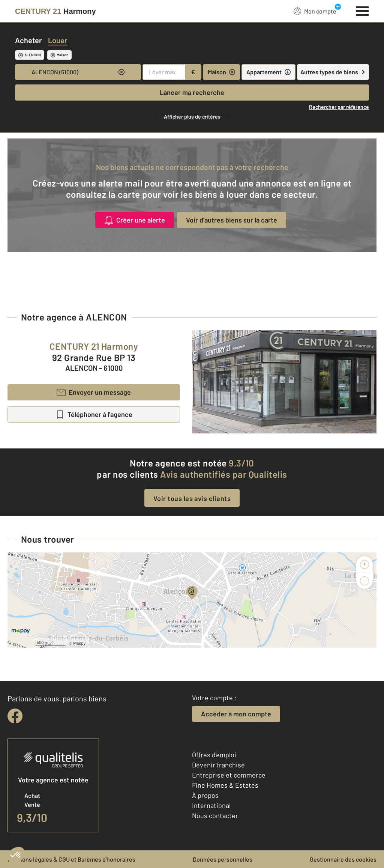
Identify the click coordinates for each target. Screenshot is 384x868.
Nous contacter (215, 815)
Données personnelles (223, 859)
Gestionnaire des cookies (343, 859)
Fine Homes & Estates (225, 785)
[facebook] (15, 716)
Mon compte (315, 11)
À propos (205, 795)
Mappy (79, 643)
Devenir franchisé (218, 765)
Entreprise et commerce (229, 775)
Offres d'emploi (214, 755)
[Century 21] (55, 11)
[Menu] (362, 10)
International (211, 805)
